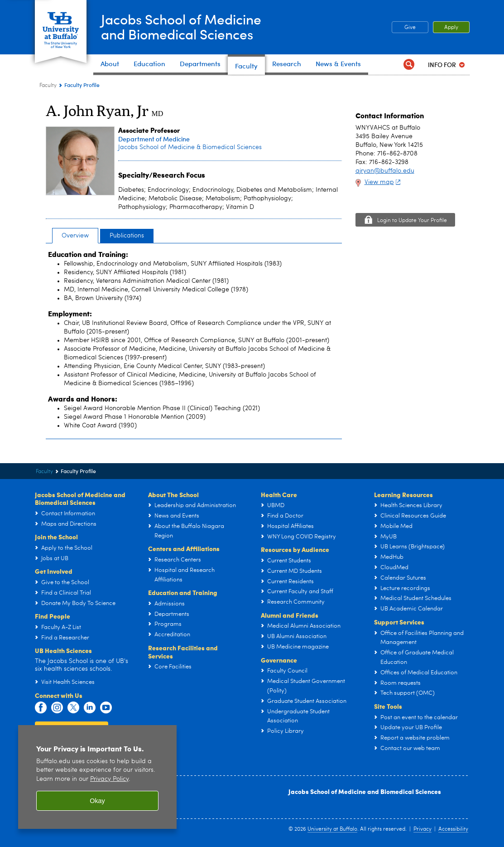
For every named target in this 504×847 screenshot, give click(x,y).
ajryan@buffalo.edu (385, 171)
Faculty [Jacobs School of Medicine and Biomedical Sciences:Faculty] (48, 86)
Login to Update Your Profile (412, 221)
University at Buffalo (332, 829)
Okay (97, 801)
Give (410, 28)
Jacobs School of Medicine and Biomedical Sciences (365, 791)
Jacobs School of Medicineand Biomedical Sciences (182, 27)
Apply (451, 28)
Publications (127, 236)
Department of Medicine (154, 139)
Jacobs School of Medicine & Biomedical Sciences (190, 147)
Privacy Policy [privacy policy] (109, 779)
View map (384, 182)
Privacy (422, 829)
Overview (75, 236)
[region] (97, 777)
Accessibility (453, 829)
